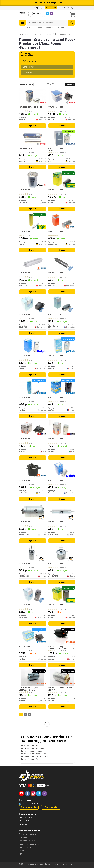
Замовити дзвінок (29, 807)
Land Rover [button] (29, 67)
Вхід (71, 8)
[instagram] (33, 794)
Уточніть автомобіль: (27, 54)
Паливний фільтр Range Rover (33, 754)
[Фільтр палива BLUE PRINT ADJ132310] (33, 594)
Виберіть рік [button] (29, 61)
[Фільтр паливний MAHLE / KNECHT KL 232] (33, 263)
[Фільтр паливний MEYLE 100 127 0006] (62, 138)
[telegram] (39, 794)
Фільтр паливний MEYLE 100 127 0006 (62, 149)
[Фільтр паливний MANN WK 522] (33, 221)
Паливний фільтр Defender (32, 746)
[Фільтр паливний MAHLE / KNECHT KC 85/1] (62, 221)
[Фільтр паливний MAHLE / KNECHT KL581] (33, 470)
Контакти (62, 8)
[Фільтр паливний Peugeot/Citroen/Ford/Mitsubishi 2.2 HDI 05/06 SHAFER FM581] (62, 636)
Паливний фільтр (26, 148)
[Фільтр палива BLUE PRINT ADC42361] (33, 304)
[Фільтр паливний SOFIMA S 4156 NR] (33, 428)
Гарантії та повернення (29, 844)
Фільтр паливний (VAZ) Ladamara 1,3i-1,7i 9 (29, 689)
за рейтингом (26, 84)
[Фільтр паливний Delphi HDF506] (62, 470)
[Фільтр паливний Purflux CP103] (33, 387)
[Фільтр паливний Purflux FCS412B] (62, 345)
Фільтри (70, 84)
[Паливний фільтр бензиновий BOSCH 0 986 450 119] (33, 97)
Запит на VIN (51, 8)
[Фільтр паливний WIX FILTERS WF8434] (62, 553)
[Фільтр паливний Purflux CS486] (62, 387)
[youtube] (22, 794)
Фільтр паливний (55, 107)
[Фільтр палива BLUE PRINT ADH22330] (62, 304)
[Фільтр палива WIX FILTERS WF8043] (33, 512)
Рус (41, 8)
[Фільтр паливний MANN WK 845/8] (62, 594)
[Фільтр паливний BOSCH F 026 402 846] (62, 97)
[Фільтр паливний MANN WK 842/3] (62, 179)
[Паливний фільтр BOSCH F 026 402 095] (33, 138)
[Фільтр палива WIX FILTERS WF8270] (33, 553)
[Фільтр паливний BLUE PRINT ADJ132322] (62, 263)
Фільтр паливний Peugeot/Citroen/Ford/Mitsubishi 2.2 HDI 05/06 (62, 647)
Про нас (23, 854)
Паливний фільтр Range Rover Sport (36, 757)
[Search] (71, 23)
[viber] (45, 794)
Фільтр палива (25, 314)
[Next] (29, 715)
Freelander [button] (28, 73)
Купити (33, 126)
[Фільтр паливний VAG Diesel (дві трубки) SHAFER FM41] (62, 677)
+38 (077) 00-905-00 (31, 804)
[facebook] (27, 794)
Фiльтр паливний (26, 190)
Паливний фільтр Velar (30, 759)
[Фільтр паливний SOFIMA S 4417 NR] (62, 428)
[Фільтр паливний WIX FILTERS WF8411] (62, 512)
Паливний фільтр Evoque (31, 751)
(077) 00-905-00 (36, 13)
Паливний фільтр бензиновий (32, 107)
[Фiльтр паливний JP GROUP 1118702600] (33, 179)
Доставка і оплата (27, 841)
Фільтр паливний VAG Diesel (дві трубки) (60, 689)
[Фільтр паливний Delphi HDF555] (33, 345)
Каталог (23, 850)
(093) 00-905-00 (36, 16)
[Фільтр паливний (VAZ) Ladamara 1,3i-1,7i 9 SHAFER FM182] (33, 677)
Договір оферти (26, 847)
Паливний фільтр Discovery (32, 748)
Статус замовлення (27, 834)
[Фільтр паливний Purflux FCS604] (33, 636)
